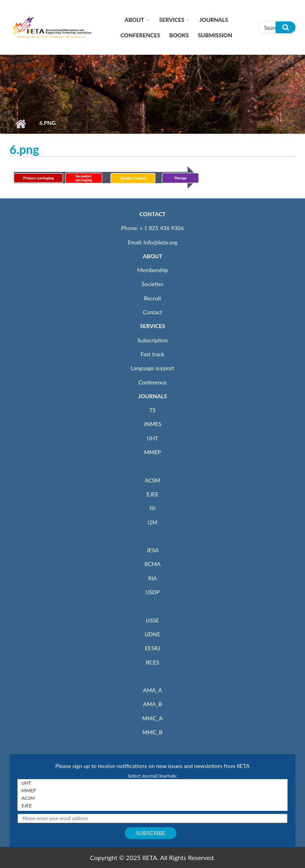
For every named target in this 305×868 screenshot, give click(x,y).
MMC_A (152, 718)
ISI (152, 508)
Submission (215, 35)
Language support (152, 368)
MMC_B (153, 732)
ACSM (152, 480)
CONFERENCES (140, 35)
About (134, 20)
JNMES (152, 424)
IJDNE (152, 634)
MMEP (153, 452)
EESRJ (152, 648)
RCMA (153, 564)
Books (179, 35)
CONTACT (152, 214)
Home (20, 124)
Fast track (152, 354)
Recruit (152, 298)
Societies (153, 284)
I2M (152, 522)
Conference (153, 382)
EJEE (152, 494)
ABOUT (152, 256)
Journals (214, 20)
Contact (153, 312)
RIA (152, 578)
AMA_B (152, 704)
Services (172, 20)
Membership (152, 270)
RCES (152, 662)
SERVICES (152, 326)
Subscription (152, 340)
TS (152, 410)
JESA (153, 550)
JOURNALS (152, 396)
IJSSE (152, 620)
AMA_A (152, 690)
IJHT (153, 438)
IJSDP (152, 592)
